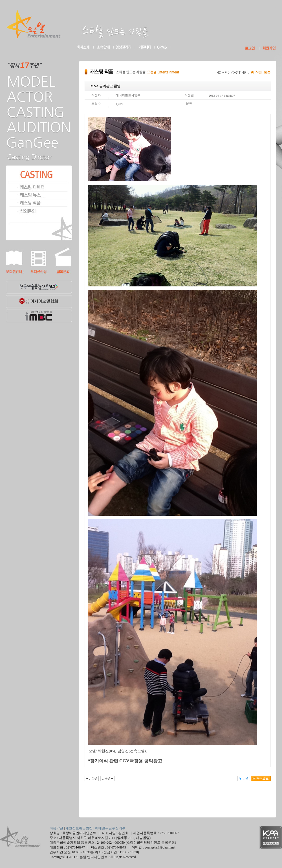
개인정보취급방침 (79, 828)
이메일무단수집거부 (110, 828)
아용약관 (56, 828)
